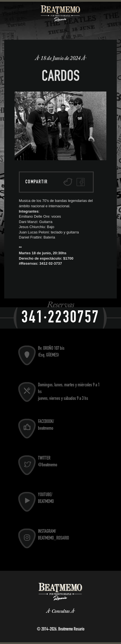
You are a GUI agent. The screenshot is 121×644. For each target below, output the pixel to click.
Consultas (60, 612)
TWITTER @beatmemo (48, 462)
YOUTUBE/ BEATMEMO (46, 499)
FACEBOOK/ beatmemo (46, 425)
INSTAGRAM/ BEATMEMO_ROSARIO (53, 535)
